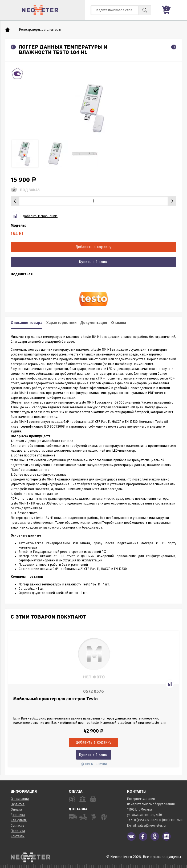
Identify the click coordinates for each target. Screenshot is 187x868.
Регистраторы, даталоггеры (40, 30)
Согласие (18, 826)
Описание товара (27, 323)
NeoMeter (40, 10)
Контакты (18, 836)
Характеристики (61, 323)
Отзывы (119, 323)
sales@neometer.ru (152, 826)
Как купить (19, 820)
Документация (94, 323)
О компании (20, 799)
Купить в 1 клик (93, 262)
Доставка (18, 815)
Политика (18, 831)
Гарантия (18, 804)
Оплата (16, 810)
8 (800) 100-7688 (171, 820)
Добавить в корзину (93, 247)
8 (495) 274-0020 (146, 820)
